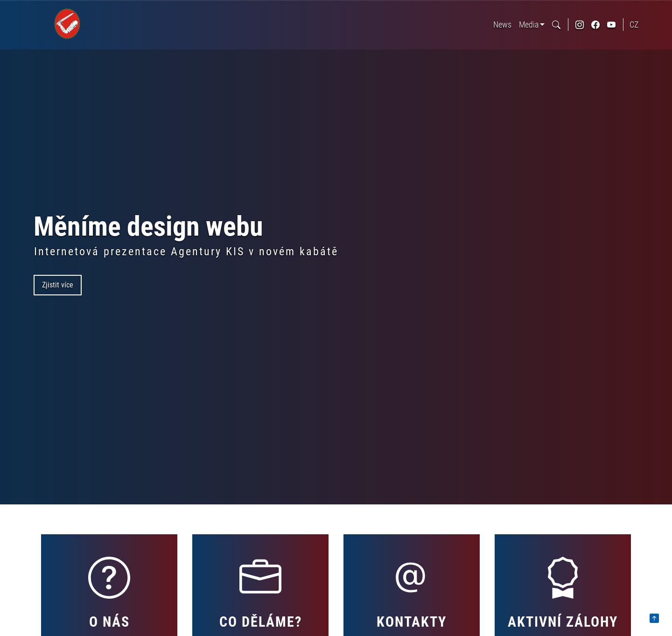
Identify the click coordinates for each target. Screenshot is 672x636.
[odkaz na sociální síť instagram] (580, 24)
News (502, 24)
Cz (634, 24)
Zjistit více (58, 285)
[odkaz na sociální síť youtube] (611, 24)
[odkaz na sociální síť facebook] (595, 24)
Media (529, 24)
